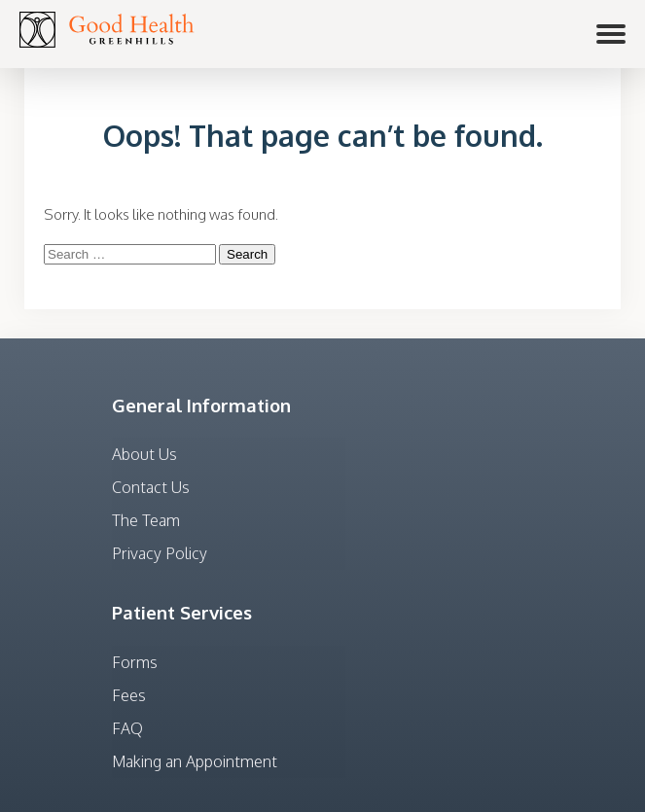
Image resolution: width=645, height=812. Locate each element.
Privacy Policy (160, 553)
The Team (146, 520)
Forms (135, 662)
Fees (129, 695)
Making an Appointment (195, 761)
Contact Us (151, 487)
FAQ (127, 728)
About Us (144, 454)
